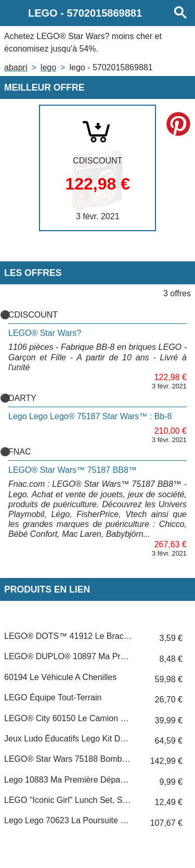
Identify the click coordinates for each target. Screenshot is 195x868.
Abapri (16, 67)
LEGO (48, 67)
